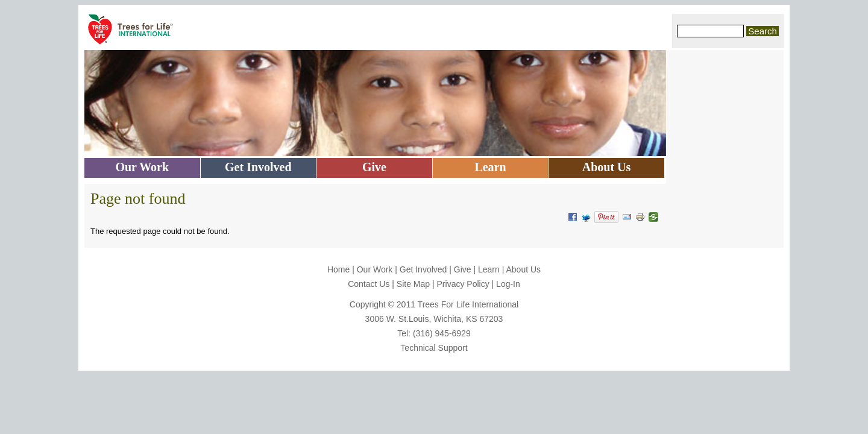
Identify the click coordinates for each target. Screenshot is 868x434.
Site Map (413, 284)
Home (338, 269)
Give (463, 269)
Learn (489, 269)
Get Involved (423, 269)
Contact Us (369, 284)
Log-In (508, 284)
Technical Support (434, 348)
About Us (523, 269)
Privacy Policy (463, 284)
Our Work (375, 269)
